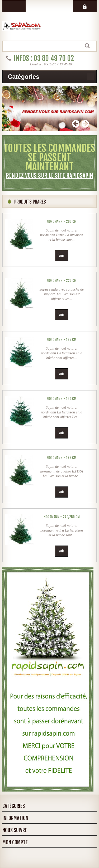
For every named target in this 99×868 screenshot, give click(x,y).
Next (85, 124)
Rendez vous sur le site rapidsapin (49, 176)
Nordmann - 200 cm (62, 221)
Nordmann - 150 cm (62, 399)
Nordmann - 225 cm (62, 281)
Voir (62, 256)
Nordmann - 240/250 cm (62, 517)
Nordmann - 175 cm (62, 458)
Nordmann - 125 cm (62, 340)
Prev (76, 124)
